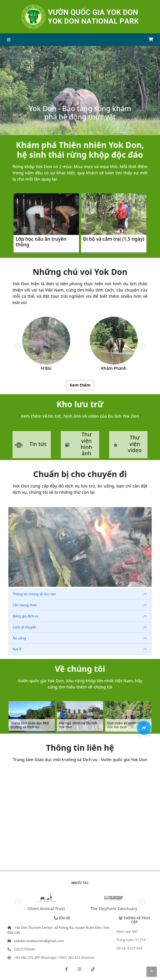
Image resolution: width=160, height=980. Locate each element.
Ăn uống (21, 638)
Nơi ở (18, 649)
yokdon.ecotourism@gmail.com (36, 941)
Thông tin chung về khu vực (36, 594)
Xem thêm (80, 384)
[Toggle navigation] (9, 40)
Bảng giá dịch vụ (27, 616)
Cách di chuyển (26, 627)
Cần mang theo (26, 605)
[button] (67, 969)
